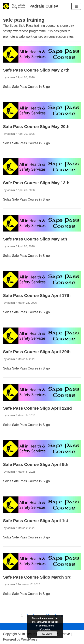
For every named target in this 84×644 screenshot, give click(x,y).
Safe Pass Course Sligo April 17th (37, 295)
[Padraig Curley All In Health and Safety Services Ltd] (31, 6)
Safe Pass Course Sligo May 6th (35, 239)
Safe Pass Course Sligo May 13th (36, 183)
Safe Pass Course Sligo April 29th (37, 352)
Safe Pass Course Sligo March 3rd (37, 577)
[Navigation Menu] (76, 6)
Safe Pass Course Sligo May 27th (36, 70)
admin (11, 77)
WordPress (29, 639)
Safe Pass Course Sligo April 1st (36, 521)
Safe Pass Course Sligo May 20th (36, 126)
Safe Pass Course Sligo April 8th (36, 464)
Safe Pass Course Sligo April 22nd (37, 408)
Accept (47, 634)
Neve (66, 634)
